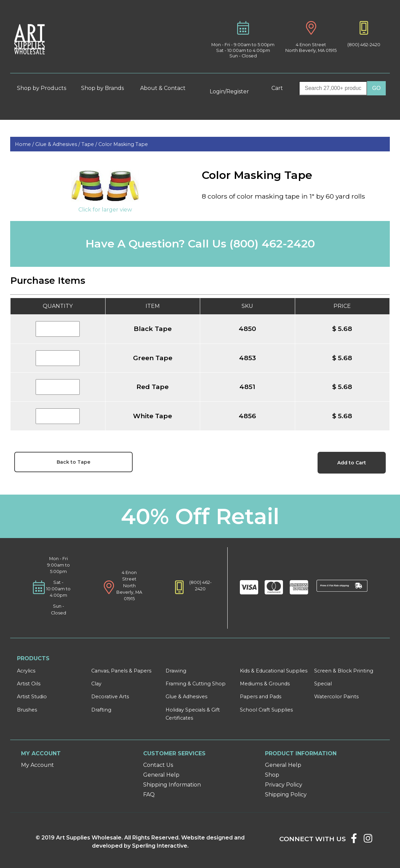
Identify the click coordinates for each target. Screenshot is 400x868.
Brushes (27, 710)
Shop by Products (44, 88)
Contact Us (158, 765)
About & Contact (166, 88)
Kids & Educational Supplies (274, 671)
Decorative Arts (110, 697)
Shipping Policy (286, 795)
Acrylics (26, 671)
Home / (25, 144)
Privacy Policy (284, 785)
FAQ (149, 795)
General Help (161, 775)
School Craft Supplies (266, 710)
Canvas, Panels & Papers (121, 671)
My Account (37, 765)
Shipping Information (172, 785)
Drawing (176, 671)
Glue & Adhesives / (58, 144)
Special (323, 684)
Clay (96, 684)
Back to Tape (73, 462)
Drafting (101, 710)
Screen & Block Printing (344, 671)
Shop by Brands (105, 88)
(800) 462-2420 (364, 45)
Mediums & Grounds (265, 684)
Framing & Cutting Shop (196, 684)
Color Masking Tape (123, 144)
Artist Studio (32, 697)
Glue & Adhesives (186, 697)
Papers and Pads (261, 697)
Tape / (90, 144)
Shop (272, 775)
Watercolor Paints (336, 697)
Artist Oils (29, 684)
